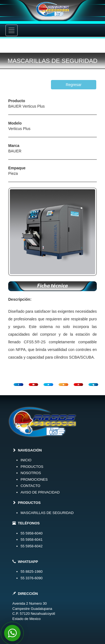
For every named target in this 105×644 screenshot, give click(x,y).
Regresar (74, 85)
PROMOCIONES (34, 479)
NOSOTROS (31, 473)
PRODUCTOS (32, 467)
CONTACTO (30, 486)
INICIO (26, 460)
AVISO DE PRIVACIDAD (40, 492)
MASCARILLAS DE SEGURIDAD (47, 513)
